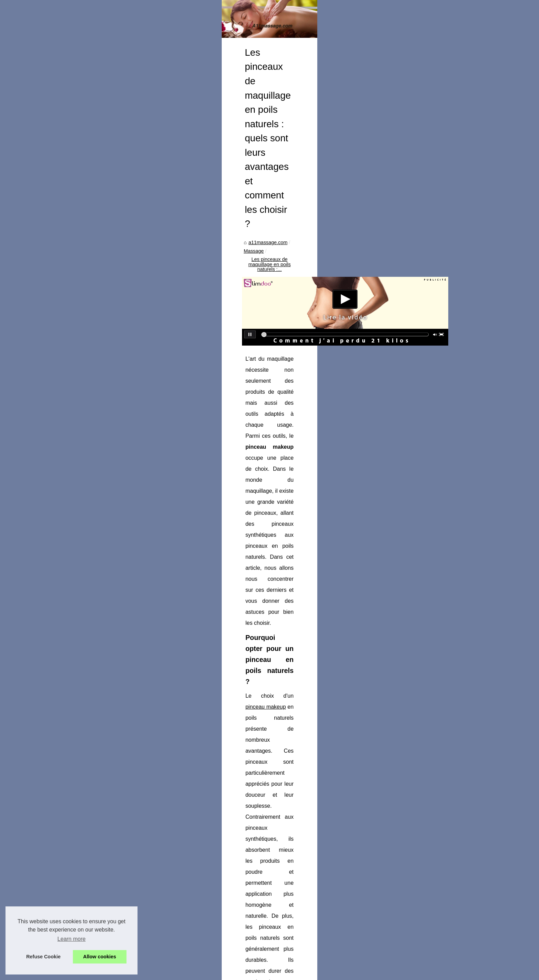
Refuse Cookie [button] (43, 957)
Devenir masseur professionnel (106, 409)
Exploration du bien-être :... (102, 595)
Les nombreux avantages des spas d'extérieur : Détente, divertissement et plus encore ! (309, 939)
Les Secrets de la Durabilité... (104, 672)
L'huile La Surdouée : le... (100, 563)
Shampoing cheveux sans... (102, 440)
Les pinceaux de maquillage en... (108, 625)
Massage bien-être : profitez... (104, 610)
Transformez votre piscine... (102, 548)
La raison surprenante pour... (103, 641)
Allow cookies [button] (100, 957)
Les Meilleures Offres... (97, 518)
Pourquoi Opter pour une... (101, 719)
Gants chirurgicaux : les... (100, 704)
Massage (228, 258)
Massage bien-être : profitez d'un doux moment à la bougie (414, 855)
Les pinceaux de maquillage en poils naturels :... (297, 258)
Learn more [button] (71, 939)
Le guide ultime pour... (96, 751)
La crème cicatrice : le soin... (103, 533)
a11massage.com (192, 258)
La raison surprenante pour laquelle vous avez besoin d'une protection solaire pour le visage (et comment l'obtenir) (228, 858)
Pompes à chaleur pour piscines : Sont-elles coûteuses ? (275, 951)
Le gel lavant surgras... (97, 470)
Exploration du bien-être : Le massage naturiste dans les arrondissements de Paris (303, 899)
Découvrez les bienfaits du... (103, 455)
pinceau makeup (227, 409)
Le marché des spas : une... (102, 486)
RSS (155, 973)
